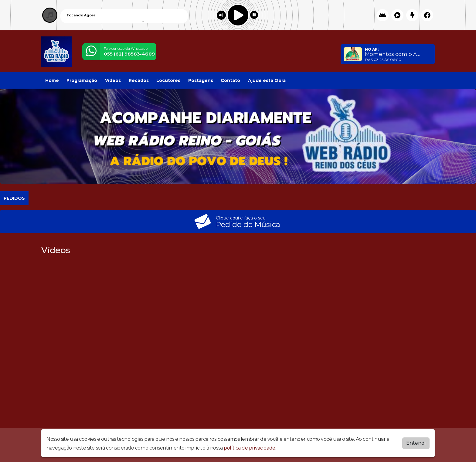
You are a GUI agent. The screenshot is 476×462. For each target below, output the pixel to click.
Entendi (416, 443)
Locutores (168, 80)
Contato (230, 80)
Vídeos (113, 80)
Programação (82, 80)
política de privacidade (250, 448)
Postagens (201, 80)
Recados (139, 80)
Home (52, 80)
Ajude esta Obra (267, 80)
